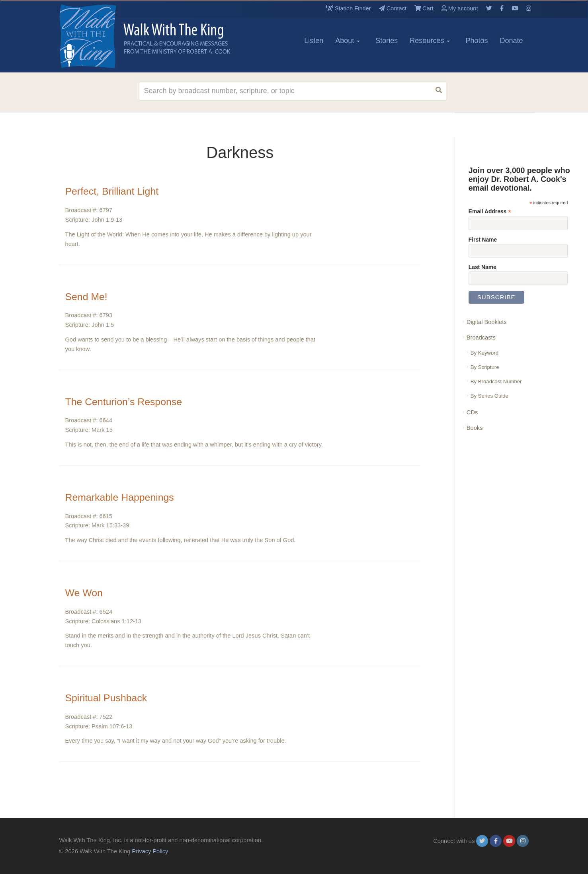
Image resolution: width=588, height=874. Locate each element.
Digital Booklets (487, 322)
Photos (477, 41)
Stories (387, 41)
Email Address (490, 212)
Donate (511, 41)
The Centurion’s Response (131, 401)
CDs (472, 412)
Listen (314, 41)
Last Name (483, 267)
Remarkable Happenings (127, 497)
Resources (430, 41)
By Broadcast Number (496, 381)
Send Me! (89, 296)
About (348, 41)
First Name (483, 240)
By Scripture (485, 367)
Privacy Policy (150, 851)
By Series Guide (489, 396)
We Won (86, 592)
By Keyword (484, 353)
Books (475, 428)
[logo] (95, 36)
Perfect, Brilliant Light (118, 191)
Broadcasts (481, 338)
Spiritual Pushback (111, 697)
